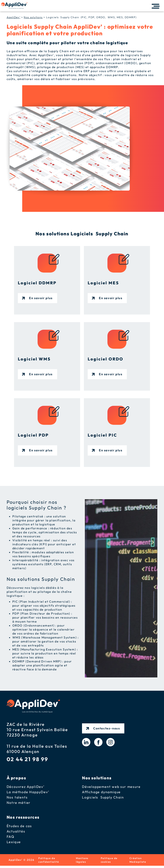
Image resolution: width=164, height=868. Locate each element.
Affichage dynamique (101, 793)
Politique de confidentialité (50, 861)
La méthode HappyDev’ (28, 793)
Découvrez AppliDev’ (26, 788)
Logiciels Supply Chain (103, 798)
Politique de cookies (110, 861)
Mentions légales (83, 861)
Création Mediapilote (139, 861)
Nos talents (17, 798)
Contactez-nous (107, 727)
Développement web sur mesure (111, 788)
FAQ (11, 838)
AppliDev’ (14, 17)
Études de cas (19, 827)
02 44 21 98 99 (27, 760)
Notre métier (19, 804)
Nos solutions (33, 17)
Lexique (14, 843)
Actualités (16, 832)
